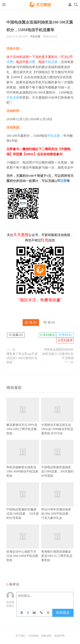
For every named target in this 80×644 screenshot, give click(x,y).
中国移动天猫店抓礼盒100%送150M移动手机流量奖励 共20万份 (57, 422)
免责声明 (60, 636)
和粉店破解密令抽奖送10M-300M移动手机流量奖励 (23, 464)
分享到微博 (65, 340)
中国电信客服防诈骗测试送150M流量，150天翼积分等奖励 (23, 506)
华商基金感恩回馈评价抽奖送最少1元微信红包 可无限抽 (58, 354)
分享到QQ (65, 335)
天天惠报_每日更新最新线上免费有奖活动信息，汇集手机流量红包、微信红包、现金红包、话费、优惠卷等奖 (40, 5)
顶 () (31, 322)
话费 (10, 62)
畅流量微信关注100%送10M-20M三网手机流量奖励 (23, 422)
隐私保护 (47, 636)
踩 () (49, 322)
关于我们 (20, 636)
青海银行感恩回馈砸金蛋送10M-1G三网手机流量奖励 (57, 548)
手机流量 (35, 36)
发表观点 (63, 613)
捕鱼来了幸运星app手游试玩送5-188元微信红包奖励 (22, 358)
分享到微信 (47, 335)
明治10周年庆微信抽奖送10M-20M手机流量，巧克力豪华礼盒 (57, 506)
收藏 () (16, 335)
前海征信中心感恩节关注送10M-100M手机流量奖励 (23, 548)
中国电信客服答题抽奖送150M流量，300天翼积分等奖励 (57, 464)
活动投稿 (33, 636)
